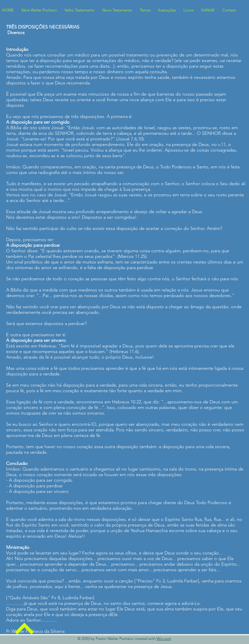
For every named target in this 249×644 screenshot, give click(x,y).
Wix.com (164, 639)
